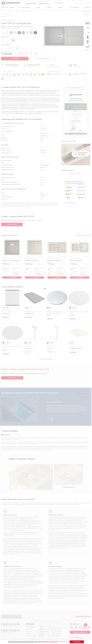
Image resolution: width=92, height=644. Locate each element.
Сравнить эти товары (83, 235)
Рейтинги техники (58, 627)
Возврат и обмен (44, 625)
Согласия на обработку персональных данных (51, 642)
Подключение (43, 622)
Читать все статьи (76, 174)
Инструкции (29, 622)
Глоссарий (29, 625)
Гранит (17, 11)
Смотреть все (83, 393)
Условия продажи (31, 620)
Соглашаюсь (77, 642)
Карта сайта (56, 629)
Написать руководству (80, 625)
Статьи (42, 629)
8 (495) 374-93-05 (31, 4)
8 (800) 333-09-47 (44, 4)
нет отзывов (7, 14)
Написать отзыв (12, 224)
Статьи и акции (74, 7)
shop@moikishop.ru (76, 631)
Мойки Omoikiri (10, 11)
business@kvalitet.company (79, 635)
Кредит (49, 7)
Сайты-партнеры (57, 625)
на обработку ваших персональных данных (61, 641)
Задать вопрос (12, 377)
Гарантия (61, 7)
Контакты (88, 7)
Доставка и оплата (24, 7)
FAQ (54, 620)
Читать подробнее (72, 203)
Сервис (38, 7)
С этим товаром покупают (74, 88)
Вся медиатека (68, 480)
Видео (55, 622)
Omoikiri (3, 11)
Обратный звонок (59, 3)
